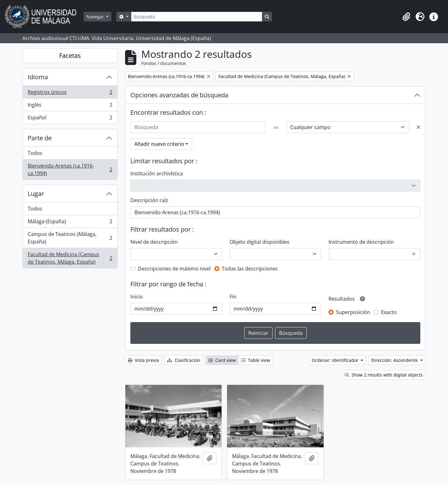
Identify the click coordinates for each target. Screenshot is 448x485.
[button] (406, 17)
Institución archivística (157, 173)
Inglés (70, 106)
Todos (35, 153)
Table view (256, 360)
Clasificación (184, 360)
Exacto (389, 312)
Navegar (96, 17)
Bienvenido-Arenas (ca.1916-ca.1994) (70, 169)
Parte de (40, 138)
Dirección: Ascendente (395, 360)
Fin (233, 297)
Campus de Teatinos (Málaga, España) (70, 238)
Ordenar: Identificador (336, 360)
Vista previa (143, 360)
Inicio (137, 297)
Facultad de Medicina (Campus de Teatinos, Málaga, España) (70, 258)
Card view (222, 360)
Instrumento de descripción (361, 242)
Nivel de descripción (154, 242)
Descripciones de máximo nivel (174, 269)
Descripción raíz (149, 200)
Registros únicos (70, 93)
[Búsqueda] (197, 17)
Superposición (353, 312)
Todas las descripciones (250, 269)
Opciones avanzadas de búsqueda (179, 95)
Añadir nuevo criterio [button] (159, 144)
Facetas (70, 55)
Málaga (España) (70, 223)
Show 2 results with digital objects (384, 375)
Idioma (38, 77)
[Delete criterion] (418, 127)
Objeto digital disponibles (259, 242)
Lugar (36, 194)
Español (70, 119)
